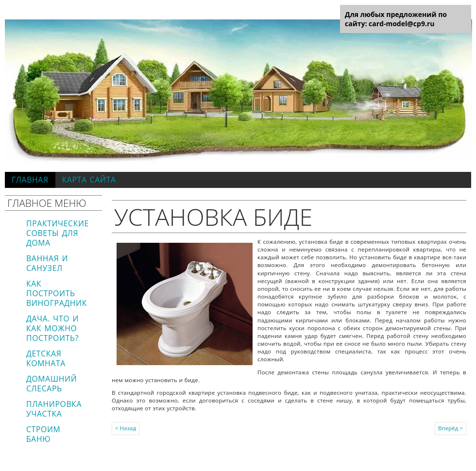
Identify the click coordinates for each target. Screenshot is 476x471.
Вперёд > (450, 428)
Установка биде (213, 217)
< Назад (126, 428)
